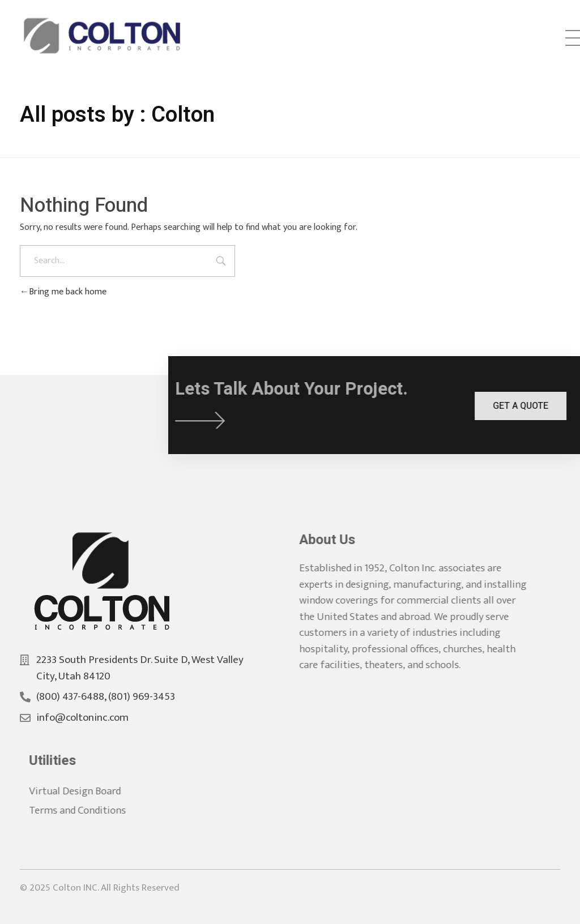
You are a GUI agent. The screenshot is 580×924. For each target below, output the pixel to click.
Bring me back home (63, 292)
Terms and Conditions (86, 810)
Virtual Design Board (83, 791)
